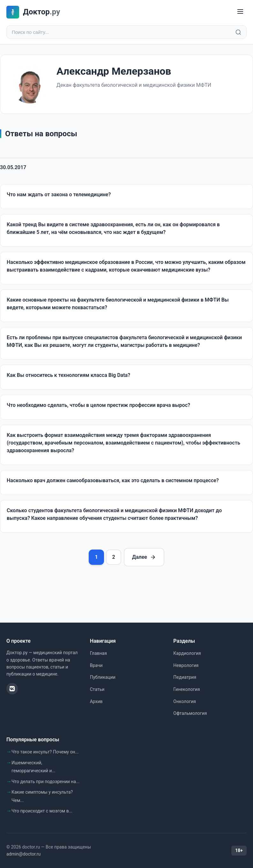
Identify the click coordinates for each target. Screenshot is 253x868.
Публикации (103, 677)
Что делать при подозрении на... (45, 782)
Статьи (97, 689)
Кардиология (187, 653)
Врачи (96, 665)
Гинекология (186, 689)
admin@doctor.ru (23, 854)
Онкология (185, 701)
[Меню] (240, 12)
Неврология (186, 665)
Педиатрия (185, 677)
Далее (144, 557)
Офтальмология (190, 713)
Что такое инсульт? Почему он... (45, 752)
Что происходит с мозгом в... (42, 811)
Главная (98, 653)
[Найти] (238, 32)
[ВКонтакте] (12, 689)
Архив (96, 701)
